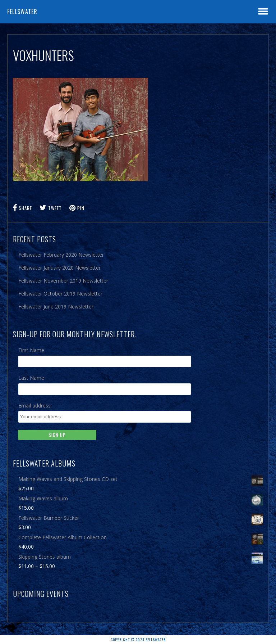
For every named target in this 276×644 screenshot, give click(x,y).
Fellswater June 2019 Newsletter (56, 307)
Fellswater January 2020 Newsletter (59, 268)
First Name (31, 350)
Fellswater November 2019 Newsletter (63, 281)
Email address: (35, 406)
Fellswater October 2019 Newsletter (60, 294)
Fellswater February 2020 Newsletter (61, 255)
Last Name (31, 378)
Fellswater (22, 12)
